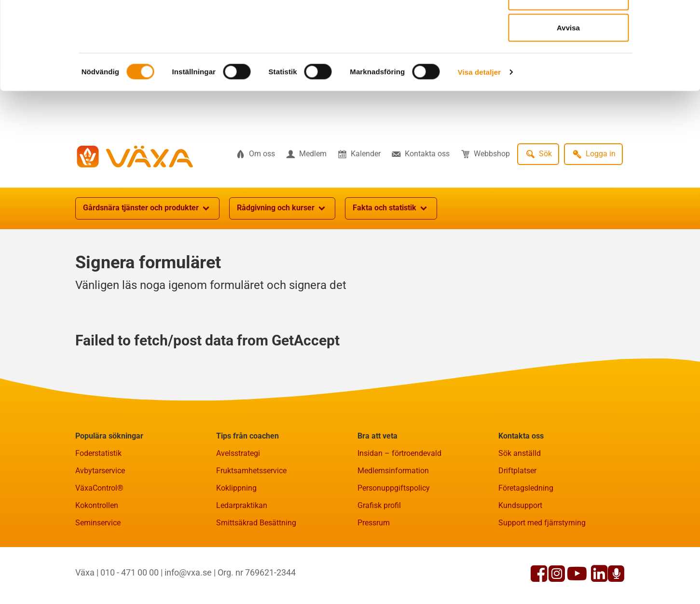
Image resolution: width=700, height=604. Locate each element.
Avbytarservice (100, 518)
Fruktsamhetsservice (251, 518)
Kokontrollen (97, 553)
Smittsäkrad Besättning (256, 570)
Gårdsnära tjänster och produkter (147, 256)
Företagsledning (526, 535)
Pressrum (374, 570)
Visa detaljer (479, 133)
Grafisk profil (379, 553)
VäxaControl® (99, 535)
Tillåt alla (568, 25)
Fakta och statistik (391, 256)
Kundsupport (520, 553)
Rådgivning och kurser (282, 256)
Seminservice (98, 570)
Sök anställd (520, 501)
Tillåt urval (569, 57)
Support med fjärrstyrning (542, 570)
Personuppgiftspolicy (394, 535)
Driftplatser (517, 518)
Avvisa (568, 89)
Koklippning (236, 535)
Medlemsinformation (393, 518)
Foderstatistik (98, 501)
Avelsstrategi (238, 501)
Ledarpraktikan (242, 553)
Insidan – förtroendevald (399, 501)
